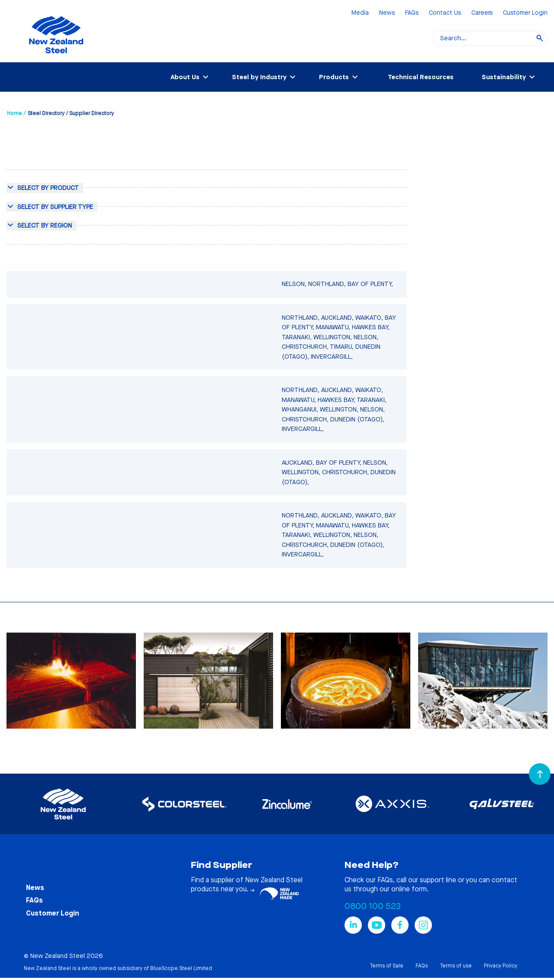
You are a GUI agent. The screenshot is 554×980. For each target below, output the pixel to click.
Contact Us (445, 13)
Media (360, 13)
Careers (482, 13)
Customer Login (525, 13)
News (387, 13)
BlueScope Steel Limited (181, 968)
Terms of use (456, 966)
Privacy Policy (501, 966)
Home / (16, 113)
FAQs (412, 13)
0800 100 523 (373, 906)
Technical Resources (421, 77)
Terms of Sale (387, 966)
